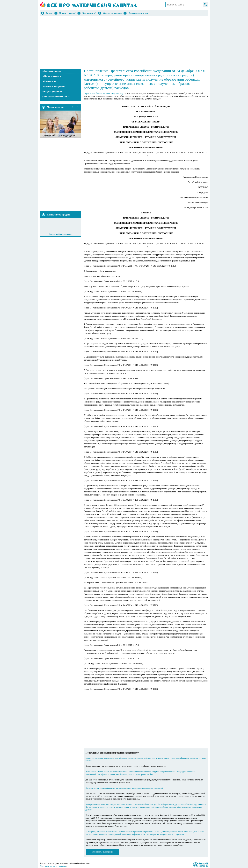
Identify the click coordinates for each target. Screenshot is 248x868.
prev (72, 107)
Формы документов (53, 91)
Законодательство (53, 71)
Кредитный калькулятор (61, 234)
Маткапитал (50, 81)
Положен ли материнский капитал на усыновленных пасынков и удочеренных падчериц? (124, 788)
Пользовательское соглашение (53, 866)
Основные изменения (138, 13)
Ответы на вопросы (112, 13)
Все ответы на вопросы (103, 852)
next (78, 107)
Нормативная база (53, 76)
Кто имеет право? (68, 13)
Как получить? (89, 13)
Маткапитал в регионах (55, 86)
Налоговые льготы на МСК (57, 97)
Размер (49, 13)
